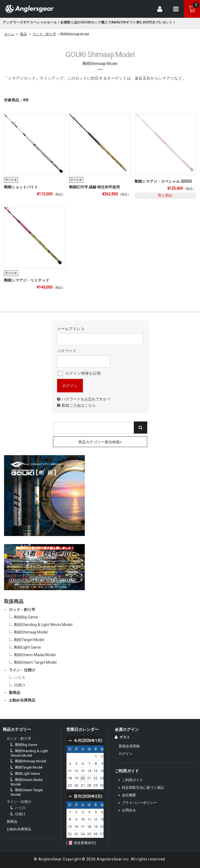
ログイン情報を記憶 (79, 374)
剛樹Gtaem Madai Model (35, 655)
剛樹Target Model (29, 640)
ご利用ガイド (132, 780)
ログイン (126, 754)
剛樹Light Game (27, 647)
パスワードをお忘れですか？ (86, 399)
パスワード (84, 358)
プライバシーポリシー (139, 803)
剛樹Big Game (26, 617)
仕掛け (20, 685)
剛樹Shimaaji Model (31, 632)
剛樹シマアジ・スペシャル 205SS (163, 181)
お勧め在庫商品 (22, 700)
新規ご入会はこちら (79, 405)
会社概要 (129, 795)
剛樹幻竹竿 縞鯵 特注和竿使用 (94, 187)
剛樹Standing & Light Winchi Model (43, 625)
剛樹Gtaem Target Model (35, 662)
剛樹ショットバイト (21, 187)
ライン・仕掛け (22, 670)
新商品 (15, 693)
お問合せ (129, 810)
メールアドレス (100, 336)
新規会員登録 (129, 746)
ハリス (20, 677)
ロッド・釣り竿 (22, 610)
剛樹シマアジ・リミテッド (27, 280)
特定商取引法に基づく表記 (143, 788)
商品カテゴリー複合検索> (100, 442)
